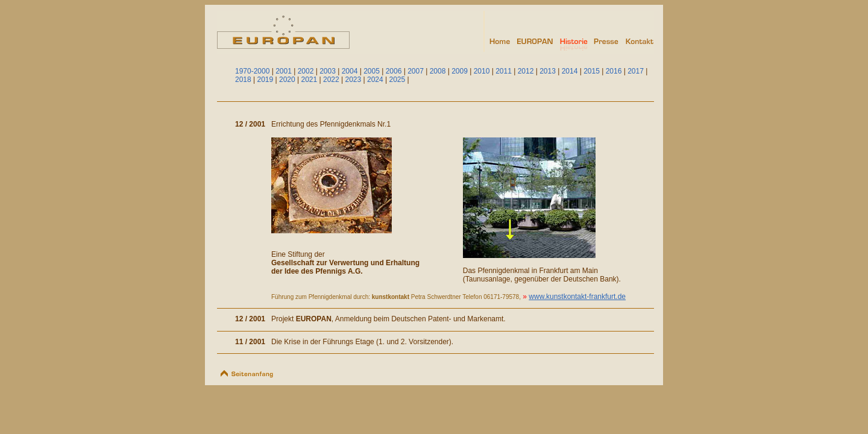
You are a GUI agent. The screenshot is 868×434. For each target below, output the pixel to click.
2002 (306, 71)
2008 (438, 71)
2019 (266, 80)
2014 (570, 71)
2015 (592, 71)
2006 (394, 71)
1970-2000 (252, 71)
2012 (526, 71)
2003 (328, 71)
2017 (636, 71)
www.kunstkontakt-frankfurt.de (577, 297)
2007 (416, 71)
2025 (398, 80)
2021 (310, 80)
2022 (331, 80)
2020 (287, 80)
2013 (548, 71)
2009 (460, 71)
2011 (504, 71)
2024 (375, 80)
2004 (350, 71)
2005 (372, 71)
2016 (614, 71)
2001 (284, 71)
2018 (243, 80)
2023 (354, 80)
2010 (482, 71)
